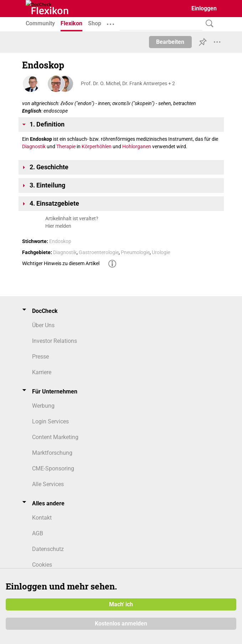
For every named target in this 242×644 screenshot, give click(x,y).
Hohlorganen (137, 146)
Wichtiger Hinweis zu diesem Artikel (61, 263)
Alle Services (48, 484)
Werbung (43, 406)
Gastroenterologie (99, 252)
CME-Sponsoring (53, 468)
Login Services (50, 421)
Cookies (42, 565)
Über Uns (43, 325)
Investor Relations (55, 341)
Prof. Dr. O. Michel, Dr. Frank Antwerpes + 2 (128, 83)
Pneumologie (135, 252)
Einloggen (204, 8)
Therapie (66, 146)
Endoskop (60, 241)
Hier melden (58, 226)
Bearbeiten (170, 42)
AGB (38, 533)
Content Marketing (55, 437)
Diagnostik (34, 146)
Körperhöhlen (97, 146)
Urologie (161, 252)
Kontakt (42, 518)
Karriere (42, 372)
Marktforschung (52, 453)
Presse (40, 357)
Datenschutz (48, 549)
